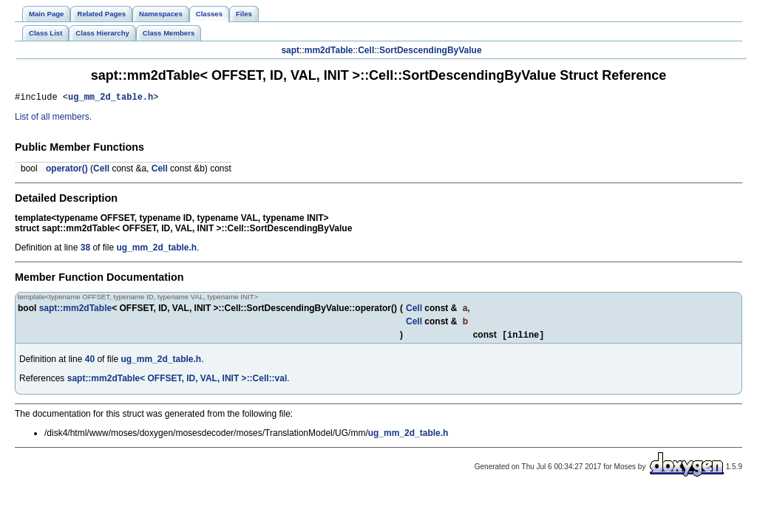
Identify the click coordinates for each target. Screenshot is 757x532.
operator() (67, 171)
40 (90, 363)
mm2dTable (329, 50)
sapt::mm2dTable (75, 310)
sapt (290, 50)
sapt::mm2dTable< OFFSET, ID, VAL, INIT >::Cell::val (177, 382)
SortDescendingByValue (431, 50)
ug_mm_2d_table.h (111, 99)
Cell (366, 50)
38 (85, 250)
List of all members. (53, 119)
